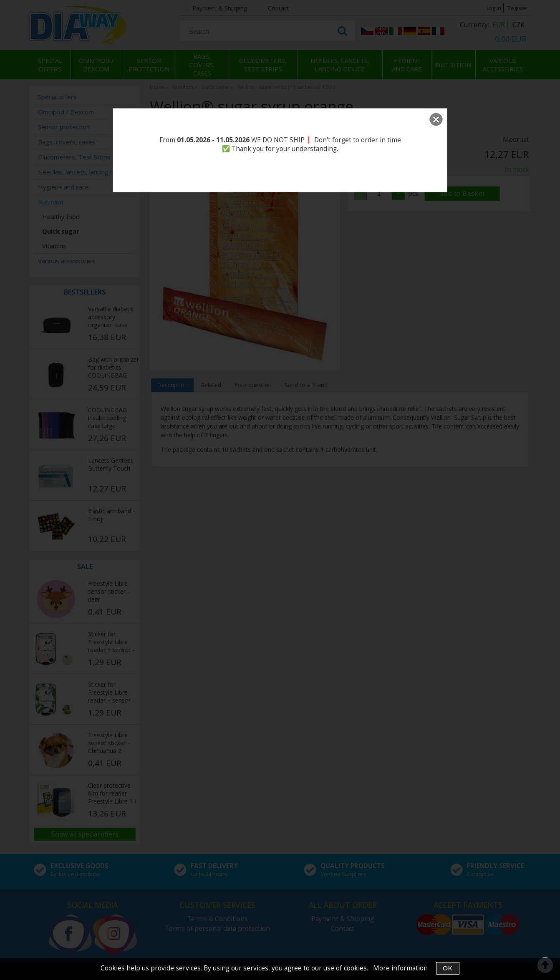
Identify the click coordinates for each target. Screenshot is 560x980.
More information (400, 968)
